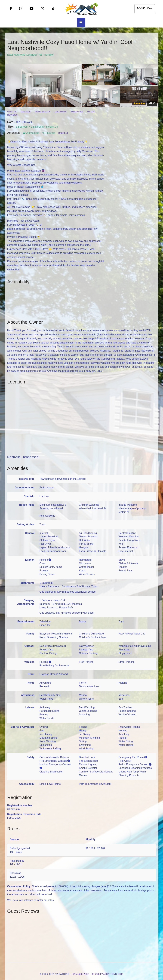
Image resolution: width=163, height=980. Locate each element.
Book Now (145, 8)
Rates (91, 112)
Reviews (13, 115)
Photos (12, 112)
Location (60, 112)
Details (26, 112)
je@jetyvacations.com (107, 974)
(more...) (63, 133)
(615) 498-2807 (80, 974)
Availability (43, 112)
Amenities (77, 112)
